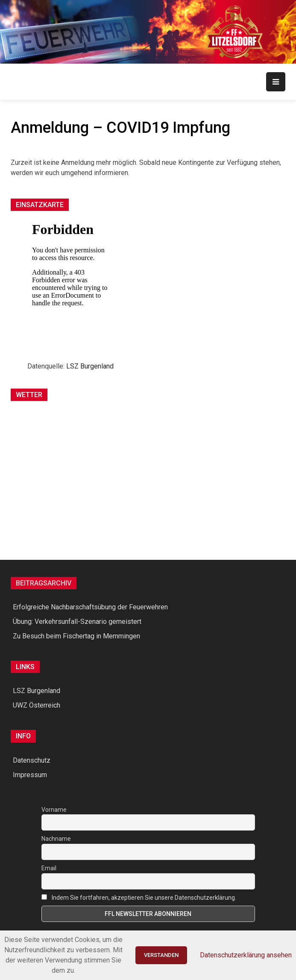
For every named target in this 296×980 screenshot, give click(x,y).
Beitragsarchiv (44, 583)
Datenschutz (32, 760)
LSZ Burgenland (90, 366)
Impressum (30, 775)
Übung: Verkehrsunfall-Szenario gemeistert (77, 622)
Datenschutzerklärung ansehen (246, 955)
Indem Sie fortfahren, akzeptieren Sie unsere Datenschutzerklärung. (144, 898)
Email (49, 868)
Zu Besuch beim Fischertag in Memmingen (76, 636)
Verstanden (161, 955)
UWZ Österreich (37, 705)
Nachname (56, 839)
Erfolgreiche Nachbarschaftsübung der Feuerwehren (90, 607)
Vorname (54, 810)
